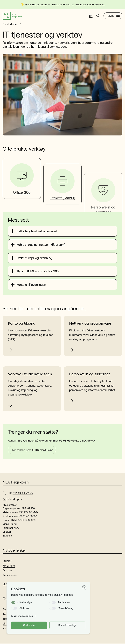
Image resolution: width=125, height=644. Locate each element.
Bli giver (7, 532)
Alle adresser (10, 506)
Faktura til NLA (11, 528)
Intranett (7, 536)
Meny (114, 16)
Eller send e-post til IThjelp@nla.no (32, 461)
